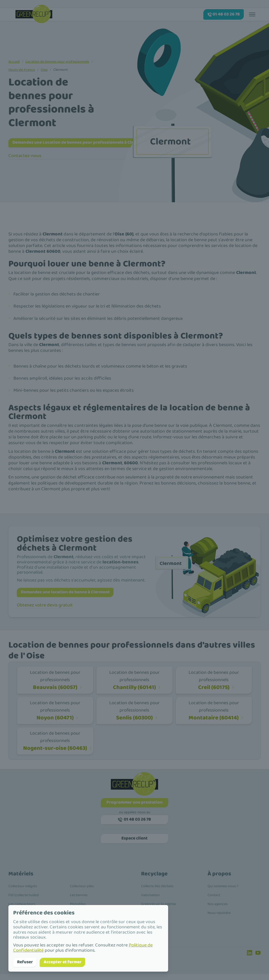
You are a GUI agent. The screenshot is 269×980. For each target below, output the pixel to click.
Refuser (26, 962)
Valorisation (150, 901)
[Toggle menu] (252, 14)
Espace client (134, 844)
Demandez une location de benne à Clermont (70, 594)
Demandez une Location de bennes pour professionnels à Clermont (87, 143)
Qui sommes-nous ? (223, 892)
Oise (44, 70)
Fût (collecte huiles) (24, 901)
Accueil (14, 62)
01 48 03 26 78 (135, 824)
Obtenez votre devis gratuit (45, 607)
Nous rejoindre (219, 919)
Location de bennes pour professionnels (57, 62)
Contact (214, 901)
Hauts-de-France (22, 70)
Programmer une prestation (135, 805)
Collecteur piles (82, 892)
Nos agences (218, 910)
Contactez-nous (25, 157)
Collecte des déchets (157, 892)
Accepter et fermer (68, 962)
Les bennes (79, 901)
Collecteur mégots (23, 892)
